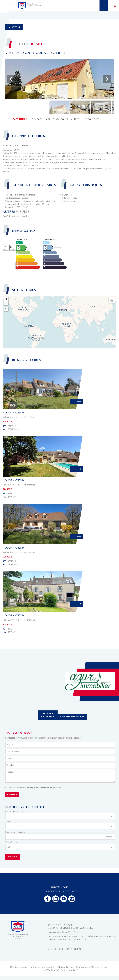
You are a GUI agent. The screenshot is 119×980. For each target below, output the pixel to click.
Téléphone (11, 765)
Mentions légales (19, 967)
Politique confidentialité (42, 967)
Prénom (10, 745)
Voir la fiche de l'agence (48, 715)
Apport (8, 822)
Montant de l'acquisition (16, 811)
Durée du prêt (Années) (15, 832)
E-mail (9, 758)
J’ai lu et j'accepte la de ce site (35, 788)
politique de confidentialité (39, 788)
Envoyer (12, 795)
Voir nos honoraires (72, 717)
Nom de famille (13, 752)
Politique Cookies (65, 967)
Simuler (13, 857)
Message (11, 772)
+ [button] (6, 299)
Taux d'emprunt (12, 842)
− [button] (6, 303)
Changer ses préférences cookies (92, 967)
